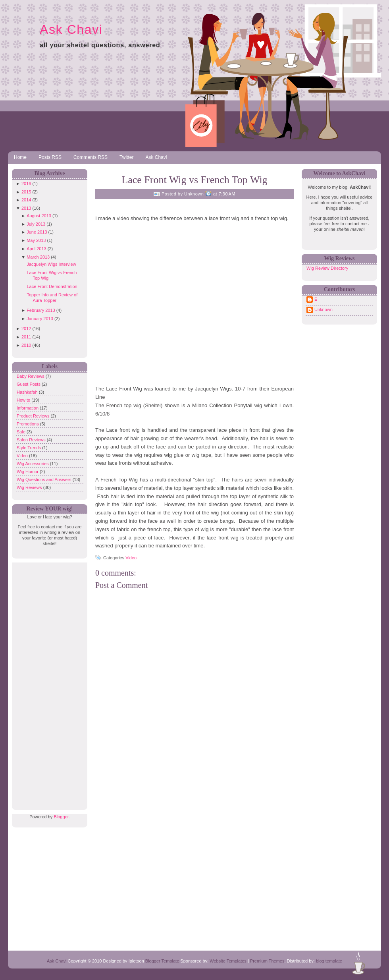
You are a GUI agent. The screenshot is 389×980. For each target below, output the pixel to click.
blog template (329, 961)
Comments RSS (91, 157)
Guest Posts (29, 384)
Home (20, 157)
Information (28, 408)
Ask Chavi (71, 29)
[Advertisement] (48, 682)
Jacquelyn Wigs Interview (51, 264)
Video (23, 456)
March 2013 (38, 257)
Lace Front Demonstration (52, 286)
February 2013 (41, 310)
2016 (26, 184)
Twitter (126, 157)
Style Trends (29, 448)
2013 (26, 208)
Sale (22, 432)
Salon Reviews (32, 440)
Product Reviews (34, 416)
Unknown (324, 309)
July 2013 (36, 224)
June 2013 (37, 232)
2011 (26, 337)
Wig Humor (28, 472)
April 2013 (37, 249)
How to (24, 400)
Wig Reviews (30, 487)
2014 (26, 200)
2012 (26, 329)
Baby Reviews (31, 376)
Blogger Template (162, 961)
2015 (26, 192)
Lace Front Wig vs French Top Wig (194, 180)
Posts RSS (50, 157)
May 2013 (36, 240)
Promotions (28, 424)
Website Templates (228, 961)
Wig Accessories (33, 464)
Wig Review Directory (327, 268)
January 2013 (40, 319)
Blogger (61, 817)
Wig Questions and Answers (45, 479)
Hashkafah (28, 392)
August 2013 (39, 216)
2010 (26, 345)
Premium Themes (267, 961)
